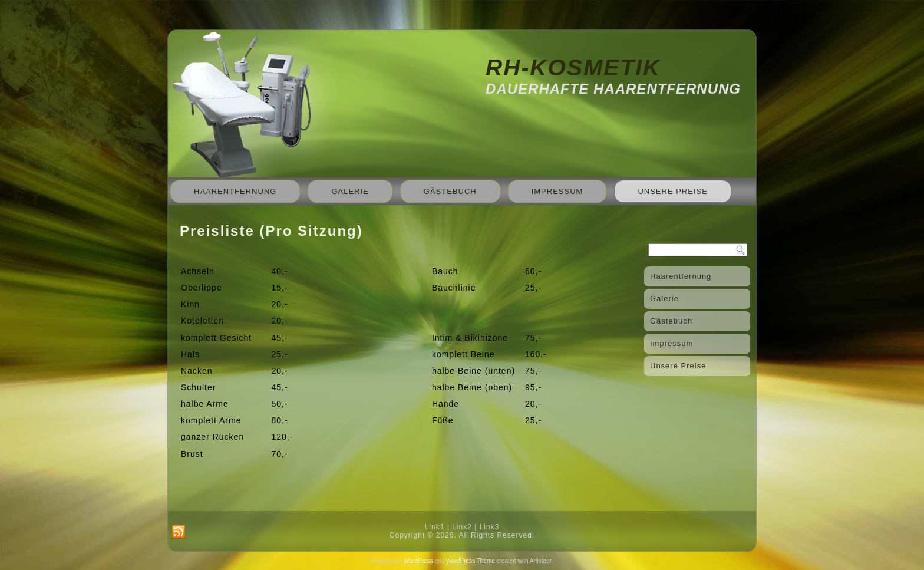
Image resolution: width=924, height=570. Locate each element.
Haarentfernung (235, 191)
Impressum (557, 191)
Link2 (462, 527)
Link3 (490, 527)
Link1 (435, 527)
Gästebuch (450, 191)
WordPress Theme (471, 561)
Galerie (350, 191)
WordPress (418, 561)
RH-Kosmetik (573, 67)
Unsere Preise (672, 191)
